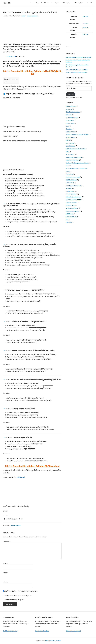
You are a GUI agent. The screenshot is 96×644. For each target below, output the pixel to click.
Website (6, 582)
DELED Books (70, 120)
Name (6, 564)
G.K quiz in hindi (70, 132)
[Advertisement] (32, 31)
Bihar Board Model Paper (73, 112)
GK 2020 (68, 140)
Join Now (86, 16)
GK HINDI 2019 (70, 143)
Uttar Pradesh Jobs (72, 217)
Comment (7, 542)
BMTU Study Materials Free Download (77, 70)
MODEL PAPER (70, 154)
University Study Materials (73, 200)
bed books (69, 109)
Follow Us (86, 23)
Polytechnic (69, 174)
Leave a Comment (32, 16)
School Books (70, 183)
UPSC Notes (69, 214)
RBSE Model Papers (71, 180)
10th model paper (71, 106)
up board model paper (72, 208)
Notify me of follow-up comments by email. (18, 596)
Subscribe (86, 27)
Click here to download (10, 631)
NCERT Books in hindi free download (76, 168)
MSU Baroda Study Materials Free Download (78, 57)
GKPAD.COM (7, 3)
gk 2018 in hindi (70, 137)
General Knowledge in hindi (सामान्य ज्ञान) (77, 134)
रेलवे (67, 219)
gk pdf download (71, 146)
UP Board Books (71, 205)
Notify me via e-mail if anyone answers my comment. (20, 591)
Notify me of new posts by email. (15, 600)
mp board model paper (72, 160)
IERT (67, 151)
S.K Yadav (52, 640)
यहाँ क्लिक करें (21, 477)
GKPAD (46, 640)
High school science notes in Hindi (76, 149)
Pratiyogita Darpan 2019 (73, 177)
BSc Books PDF (11, 56)
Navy (67, 166)
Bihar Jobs (69, 115)
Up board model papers (73, 211)
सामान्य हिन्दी (69, 222)
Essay (68, 126)
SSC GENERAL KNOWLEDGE (74, 185)
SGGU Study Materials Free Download (76, 72)
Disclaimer (58, 640)
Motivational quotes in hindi (74, 157)
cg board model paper (72, 118)
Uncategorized (70, 191)
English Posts (70, 123)
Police (68, 171)
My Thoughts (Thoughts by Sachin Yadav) (78, 163)
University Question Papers (74, 197)
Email (5, 573)
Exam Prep (69, 129)
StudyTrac (69, 188)
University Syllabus (15, 525)
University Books (71, 194)
